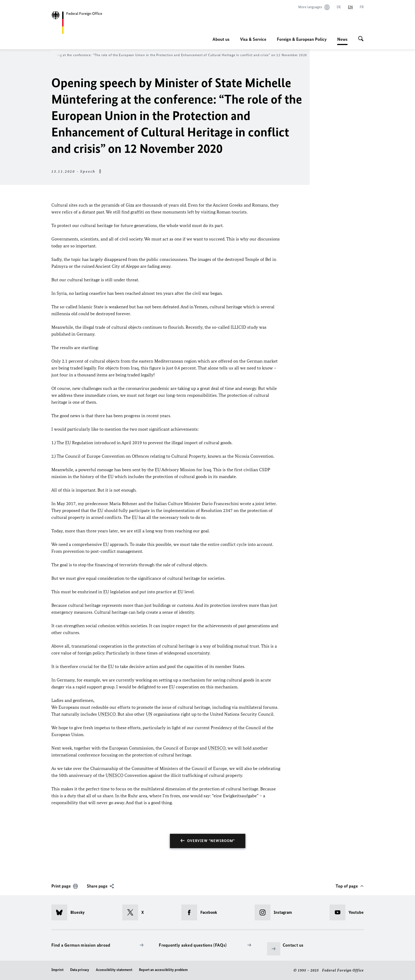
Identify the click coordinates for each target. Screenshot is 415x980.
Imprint (57, 970)
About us (221, 39)
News (342, 39)
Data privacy (80, 970)
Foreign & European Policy (302, 39)
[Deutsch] (339, 7)
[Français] (362, 7)
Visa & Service (253, 39)
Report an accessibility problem (163, 970)
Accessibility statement (114, 970)
